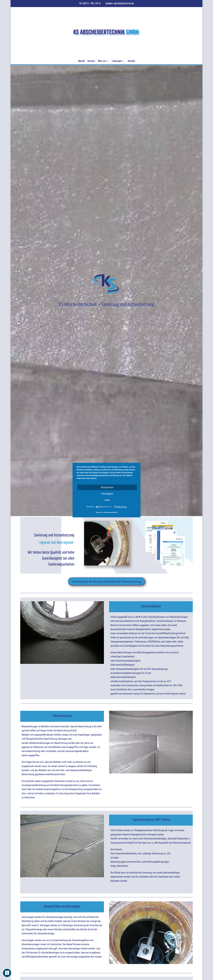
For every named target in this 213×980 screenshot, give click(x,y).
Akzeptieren (107, 487)
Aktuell (81, 61)
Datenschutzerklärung (110, 512)
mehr (107, 500)
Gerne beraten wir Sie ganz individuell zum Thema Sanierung (106, 581)
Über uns (102, 61)
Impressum (99, 512)
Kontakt (131, 61)
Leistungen (117, 61)
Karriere (91, 61)
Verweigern (107, 494)
